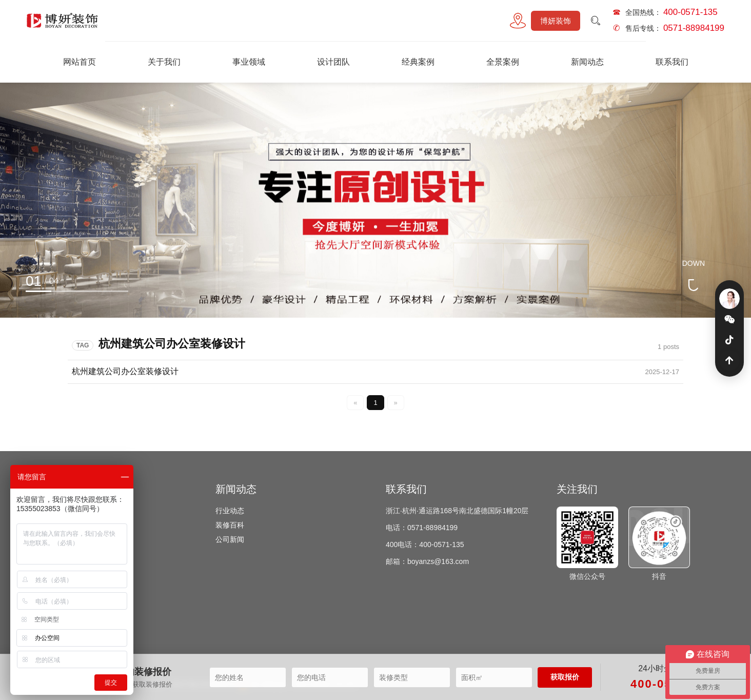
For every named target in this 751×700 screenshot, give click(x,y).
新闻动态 (587, 62)
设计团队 (333, 62)
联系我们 (672, 62)
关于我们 (164, 62)
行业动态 (230, 511)
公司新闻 (230, 539)
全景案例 (503, 62)
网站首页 (80, 62)
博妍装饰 (556, 21)
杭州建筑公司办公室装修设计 (125, 371)
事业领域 (249, 62)
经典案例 (418, 62)
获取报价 (565, 677)
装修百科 (230, 525)
